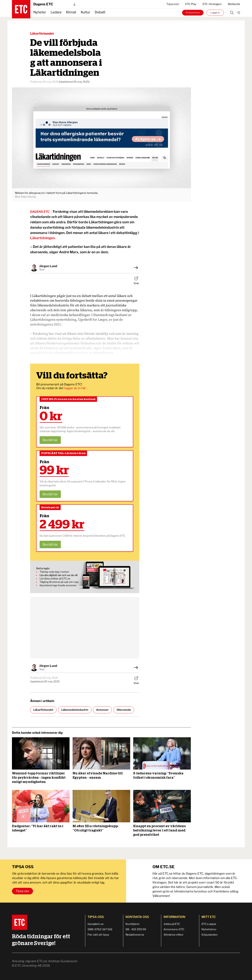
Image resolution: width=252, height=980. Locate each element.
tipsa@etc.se (96, 924)
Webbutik (234, 4)
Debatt (100, 12)
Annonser (102, 710)
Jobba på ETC (172, 924)
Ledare (56, 12)
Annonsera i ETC (174, 929)
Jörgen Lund (48, 266)
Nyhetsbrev (209, 929)
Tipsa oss (22, 891)
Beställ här (50, 440)
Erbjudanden (210, 935)
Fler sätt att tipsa (98, 935)
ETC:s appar (209, 924)
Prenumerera (193, 13)
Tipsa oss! (173, 4)
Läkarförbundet (42, 34)
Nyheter (40, 12)
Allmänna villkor (174, 935)
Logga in (215, 13)
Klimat (71, 12)
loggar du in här (75, 388)
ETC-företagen (212, 4)
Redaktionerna (135, 935)
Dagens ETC (55, 4)
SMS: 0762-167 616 (100, 929)
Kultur (86, 12)
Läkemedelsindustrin (75, 710)
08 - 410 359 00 (136, 929)
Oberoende (124, 710)
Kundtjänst (133, 924)
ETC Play (191, 4)
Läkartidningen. (43, 238)
